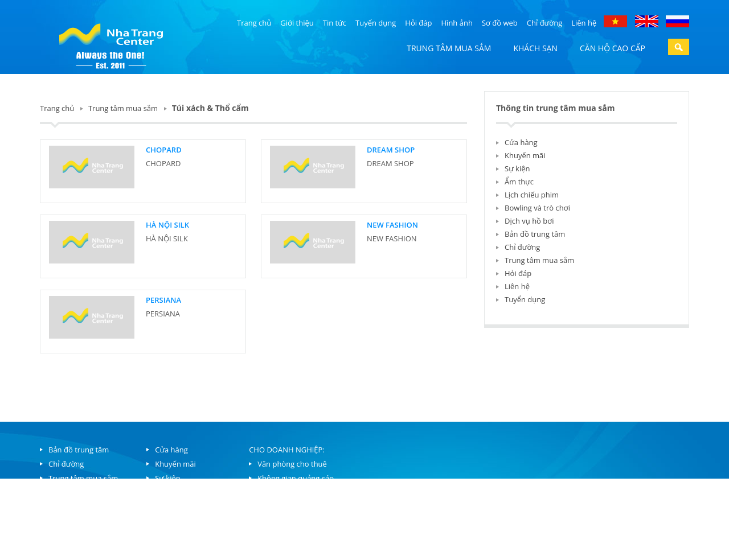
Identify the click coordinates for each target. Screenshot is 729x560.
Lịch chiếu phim (532, 195)
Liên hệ (584, 23)
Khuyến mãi (525, 155)
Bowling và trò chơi (537, 208)
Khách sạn (535, 48)
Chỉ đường (544, 23)
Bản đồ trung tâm (535, 234)
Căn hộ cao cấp (613, 48)
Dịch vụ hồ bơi (529, 221)
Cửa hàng (521, 142)
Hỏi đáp (418, 23)
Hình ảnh (457, 23)
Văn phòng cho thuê (292, 464)
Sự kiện (517, 168)
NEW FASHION (392, 225)
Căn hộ (61, 492)
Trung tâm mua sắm (449, 48)
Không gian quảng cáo (296, 478)
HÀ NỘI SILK (167, 225)
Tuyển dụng (376, 23)
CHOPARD (164, 150)
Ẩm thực (519, 182)
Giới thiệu (297, 23)
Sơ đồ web (500, 23)
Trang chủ (254, 23)
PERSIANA (163, 300)
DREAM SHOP (391, 150)
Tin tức (335, 23)
